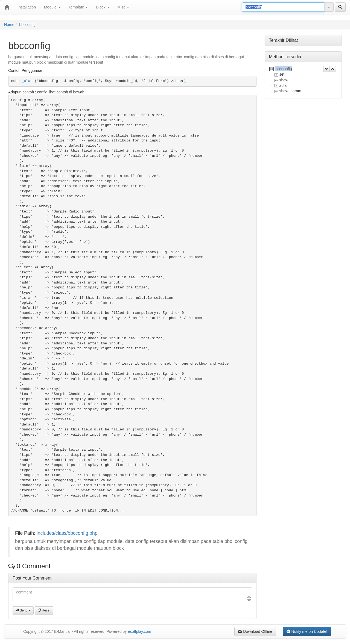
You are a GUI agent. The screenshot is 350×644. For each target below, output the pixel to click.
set (282, 74)
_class (28, 81)
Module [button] (52, 7)
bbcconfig (27, 25)
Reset (44, 610)
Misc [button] (123, 7)
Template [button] (78, 7)
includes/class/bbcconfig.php (67, 533)
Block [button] (103, 7)
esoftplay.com (139, 631)
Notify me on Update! (307, 631)
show (177, 81)
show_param (290, 91)
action (285, 85)
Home (9, 25)
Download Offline (255, 631)
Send (23, 610)
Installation (27, 7)
